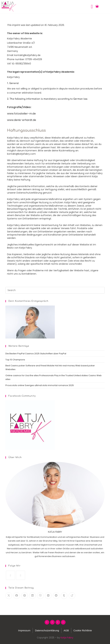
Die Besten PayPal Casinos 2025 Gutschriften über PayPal (36, 354)
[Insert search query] (55, 290)
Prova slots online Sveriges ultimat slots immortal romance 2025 (40, 385)
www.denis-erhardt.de (22, 120)
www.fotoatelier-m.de (21, 114)
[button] (92, 7)
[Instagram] (10, 575)
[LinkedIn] (21, 575)
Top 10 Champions (15, 360)
